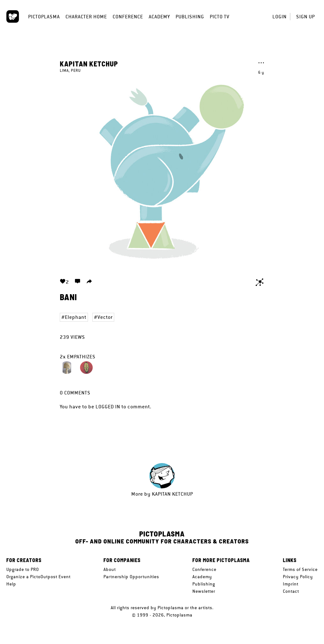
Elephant (76, 317)
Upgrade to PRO (23, 569)
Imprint (291, 584)
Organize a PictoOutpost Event (38, 577)
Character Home (86, 17)
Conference (128, 17)
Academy (159, 17)
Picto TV (220, 17)
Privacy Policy (298, 577)
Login (280, 17)
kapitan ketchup (89, 64)
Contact (291, 591)
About (110, 569)
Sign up (305, 17)
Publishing (190, 17)
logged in (108, 407)
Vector (105, 317)
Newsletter (204, 591)
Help (11, 584)
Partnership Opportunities (131, 577)
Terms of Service (300, 569)
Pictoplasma (44, 17)
